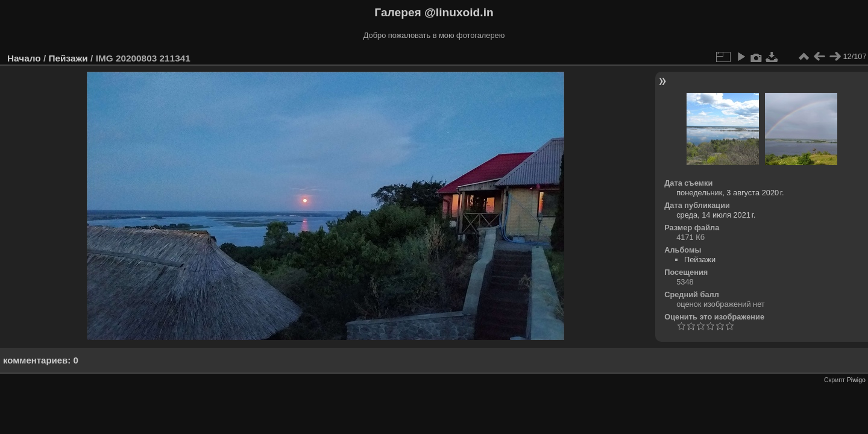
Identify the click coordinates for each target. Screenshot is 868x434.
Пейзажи (68, 58)
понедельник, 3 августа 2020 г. (730, 193)
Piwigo (856, 380)
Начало (24, 58)
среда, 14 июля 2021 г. (716, 215)
